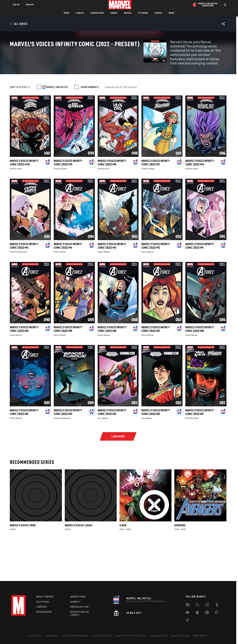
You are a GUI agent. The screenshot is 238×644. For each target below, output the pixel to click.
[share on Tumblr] (217, 605)
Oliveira (13, 205)
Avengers (180, 562)
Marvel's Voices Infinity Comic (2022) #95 (24, 282)
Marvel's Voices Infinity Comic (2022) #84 (68, 449)
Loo (99, 455)
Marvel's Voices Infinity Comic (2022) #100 (24, 199)
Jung (19, 205)
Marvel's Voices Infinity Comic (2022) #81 (199, 449)
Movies (128, 13)
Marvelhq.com (79, 607)
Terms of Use (35, 636)
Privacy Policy (51, 636)
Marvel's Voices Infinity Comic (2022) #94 (68, 282)
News (67, 13)
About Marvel (45, 597)
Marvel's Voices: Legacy (79, 562)
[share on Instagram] (207, 605)
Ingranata (66, 455)
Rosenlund (22, 288)
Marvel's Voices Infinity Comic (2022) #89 (68, 366)
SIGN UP (30, 5)
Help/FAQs (43, 602)
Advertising (78, 597)
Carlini (64, 205)
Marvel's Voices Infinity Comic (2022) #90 (24, 366)
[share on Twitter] (197, 605)
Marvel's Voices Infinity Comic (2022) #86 (199, 366)
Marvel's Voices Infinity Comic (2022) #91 (199, 282)
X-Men (123, 562)
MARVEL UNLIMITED (57, 124)
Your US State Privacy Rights (75, 636)
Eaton (56, 288)
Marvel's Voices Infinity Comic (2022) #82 (156, 449)
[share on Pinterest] (207, 613)
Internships (44, 612)
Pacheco (57, 455)
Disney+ (75, 602)
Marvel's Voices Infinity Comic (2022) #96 (199, 199)
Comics (80, 13)
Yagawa (105, 455)
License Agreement (158, 636)
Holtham (189, 455)
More (172, 13)
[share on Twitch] (217, 613)
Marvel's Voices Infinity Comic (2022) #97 (156, 199)
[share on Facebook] (188, 606)
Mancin (63, 288)
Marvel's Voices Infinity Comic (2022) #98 (112, 199)
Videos (158, 13)
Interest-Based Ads (180, 636)
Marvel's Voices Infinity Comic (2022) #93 (112, 282)
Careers (42, 607)
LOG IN (16, 5)
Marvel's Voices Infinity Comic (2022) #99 (68, 199)
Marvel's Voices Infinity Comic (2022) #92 (156, 282)
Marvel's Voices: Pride (23, 562)
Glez (107, 205)
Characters (97, 13)
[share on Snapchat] (197, 613)
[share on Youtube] (187, 613)
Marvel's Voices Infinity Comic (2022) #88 (112, 366)
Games (114, 13)
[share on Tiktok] (187, 621)
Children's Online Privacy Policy (130, 636)
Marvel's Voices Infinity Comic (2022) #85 (24, 449)
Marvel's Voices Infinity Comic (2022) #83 (112, 449)
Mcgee (152, 205)
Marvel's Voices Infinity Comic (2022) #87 (156, 366)
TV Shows (143, 13)
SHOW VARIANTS (90, 124)
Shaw (195, 205)
